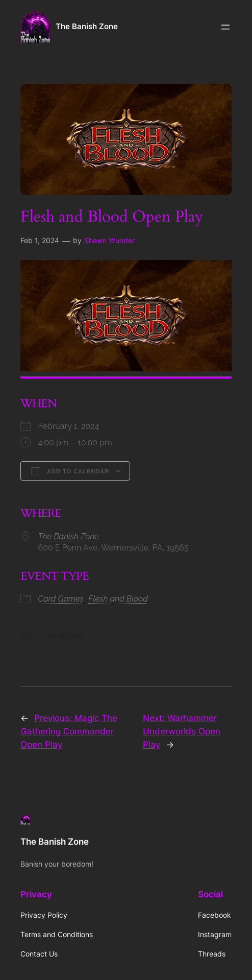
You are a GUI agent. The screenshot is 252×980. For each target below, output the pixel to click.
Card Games (61, 599)
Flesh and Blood (118, 599)
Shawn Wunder (109, 240)
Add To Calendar (70, 471)
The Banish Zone (87, 27)
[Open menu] (225, 27)
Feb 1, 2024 (40, 240)
